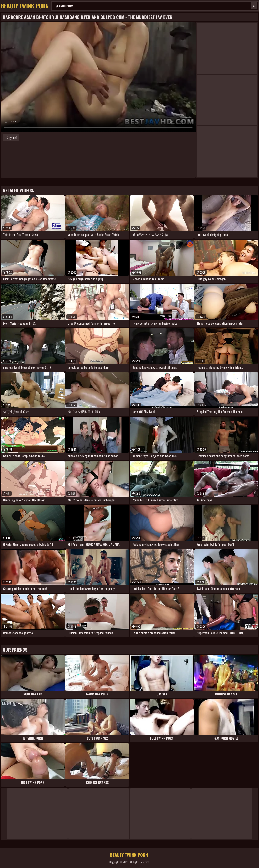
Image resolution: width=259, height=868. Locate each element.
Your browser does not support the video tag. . (98, 77)
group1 (13, 138)
